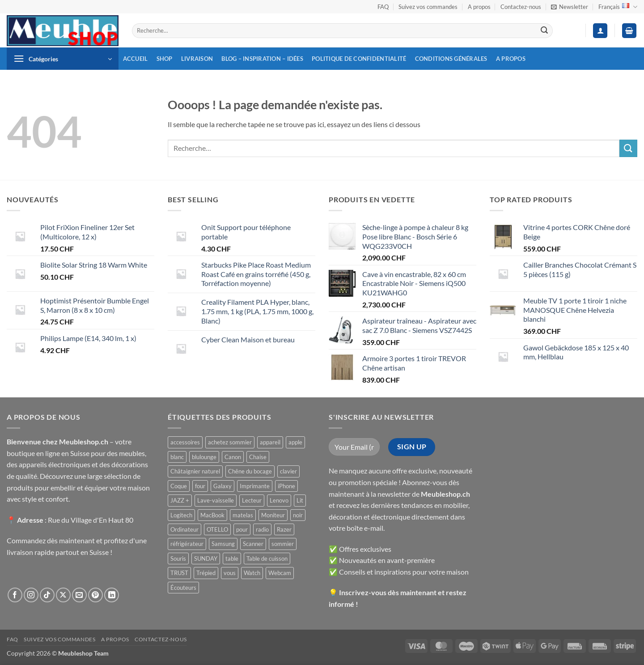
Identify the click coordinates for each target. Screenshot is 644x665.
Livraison (197, 59)
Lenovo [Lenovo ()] (279, 500)
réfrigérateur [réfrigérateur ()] (187, 544)
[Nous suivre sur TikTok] (47, 595)
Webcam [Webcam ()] (280, 573)
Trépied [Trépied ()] (206, 573)
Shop (165, 59)
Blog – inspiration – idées (262, 59)
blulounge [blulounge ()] (204, 457)
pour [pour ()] (242, 529)
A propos (479, 7)
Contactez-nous (521, 7)
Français (618, 7)
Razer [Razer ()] (284, 529)
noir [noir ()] (298, 515)
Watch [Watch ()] (252, 573)
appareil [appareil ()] (270, 442)
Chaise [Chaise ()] (258, 457)
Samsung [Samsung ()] (223, 544)
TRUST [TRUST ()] (179, 573)
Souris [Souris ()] (178, 558)
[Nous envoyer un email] (79, 595)
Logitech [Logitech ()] (181, 515)
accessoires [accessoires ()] (185, 442)
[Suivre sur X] (63, 595)
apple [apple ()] (295, 442)
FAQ (383, 7)
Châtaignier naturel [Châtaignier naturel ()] (195, 471)
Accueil (136, 59)
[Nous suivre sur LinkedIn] (112, 595)
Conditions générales (451, 59)
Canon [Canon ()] (233, 457)
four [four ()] (200, 486)
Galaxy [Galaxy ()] (222, 486)
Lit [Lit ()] (300, 500)
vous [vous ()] (230, 573)
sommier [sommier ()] (283, 544)
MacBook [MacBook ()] (212, 515)
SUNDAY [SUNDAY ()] (206, 558)
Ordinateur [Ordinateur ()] (184, 529)
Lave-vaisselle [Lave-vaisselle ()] (216, 500)
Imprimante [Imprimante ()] (255, 486)
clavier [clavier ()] (288, 471)
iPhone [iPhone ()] (286, 486)
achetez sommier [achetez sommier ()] (230, 442)
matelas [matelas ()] (243, 515)
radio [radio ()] (262, 529)
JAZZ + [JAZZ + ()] (180, 500)
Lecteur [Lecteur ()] (252, 500)
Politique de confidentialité (359, 59)
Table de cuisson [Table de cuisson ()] (267, 558)
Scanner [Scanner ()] (253, 544)
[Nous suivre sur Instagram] (31, 595)
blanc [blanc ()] (177, 457)
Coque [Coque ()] (179, 486)
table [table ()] (232, 558)
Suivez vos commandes (428, 7)
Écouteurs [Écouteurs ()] (183, 588)
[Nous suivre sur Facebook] (15, 595)
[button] (570, 7)
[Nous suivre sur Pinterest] (95, 595)
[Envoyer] (544, 31)
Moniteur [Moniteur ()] (273, 515)
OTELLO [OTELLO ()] (217, 529)
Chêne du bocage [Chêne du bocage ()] (250, 471)
